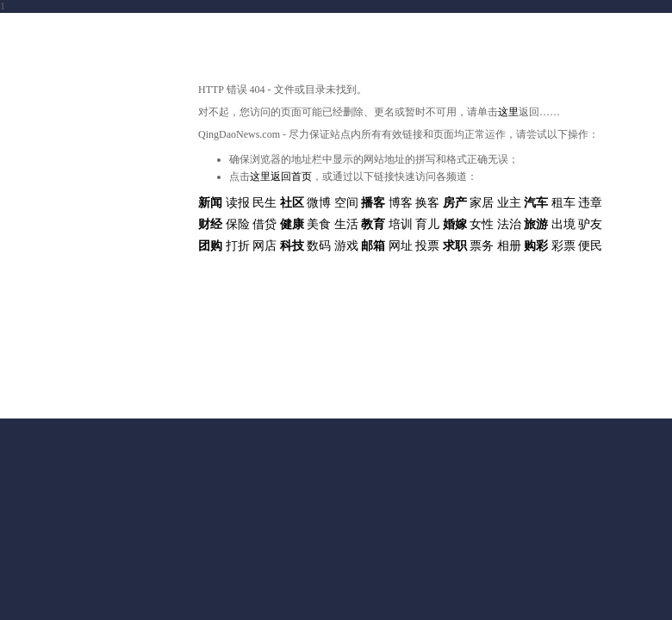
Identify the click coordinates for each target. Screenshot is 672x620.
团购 (210, 246)
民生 (264, 203)
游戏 (346, 246)
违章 (590, 203)
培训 (401, 224)
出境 (563, 224)
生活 (346, 224)
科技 (292, 246)
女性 (482, 224)
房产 (455, 203)
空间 (346, 203)
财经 (210, 224)
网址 (401, 246)
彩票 (563, 246)
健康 (292, 224)
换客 (427, 203)
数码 (319, 246)
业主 (509, 203)
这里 (508, 112)
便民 (590, 246)
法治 (509, 224)
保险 (238, 224)
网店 (264, 246)
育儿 (427, 224)
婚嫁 (455, 224)
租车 (563, 203)
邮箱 (373, 246)
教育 (373, 224)
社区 (292, 203)
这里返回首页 (281, 177)
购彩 (536, 246)
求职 (455, 246)
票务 (482, 246)
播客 (373, 203)
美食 (319, 224)
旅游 (536, 224)
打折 (238, 246)
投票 (427, 246)
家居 (482, 203)
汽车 (536, 203)
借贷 (264, 224)
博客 (401, 203)
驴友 (590, 224)
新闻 (210, 203)
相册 (509, 246)
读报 (238, 203)
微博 (319, 203)
